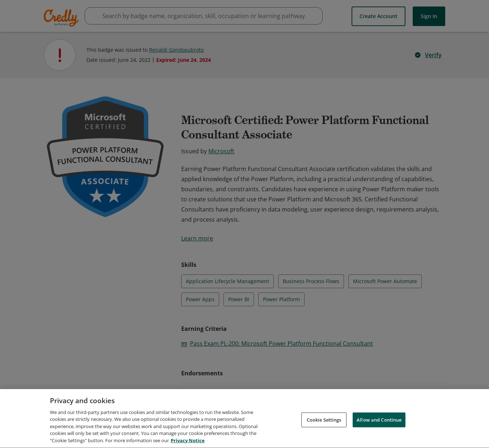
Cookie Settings (324, 422)
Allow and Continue (379, 422)
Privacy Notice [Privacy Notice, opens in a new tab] (188, 443)
